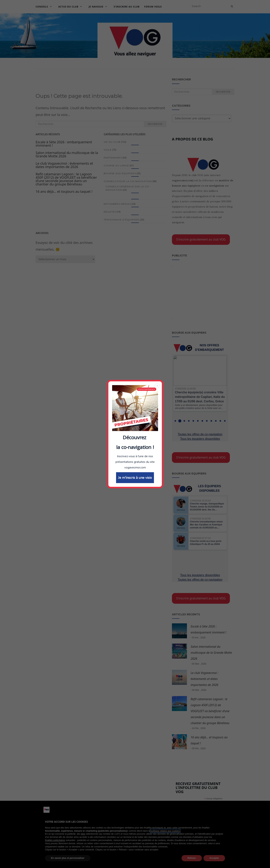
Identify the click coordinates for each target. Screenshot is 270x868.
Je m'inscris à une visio (135, 498)
